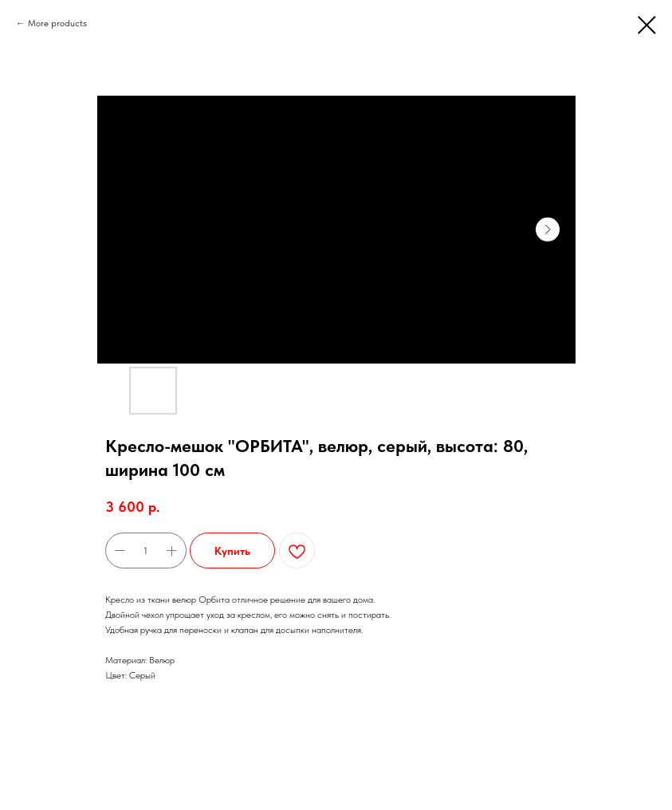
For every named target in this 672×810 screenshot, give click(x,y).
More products (57, 23)
